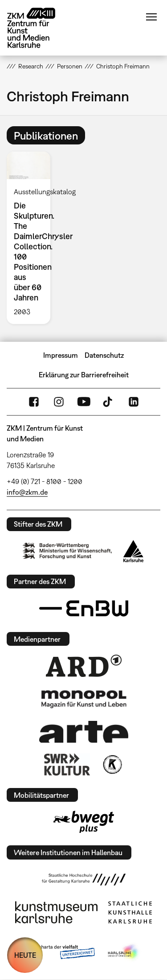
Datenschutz (104, 355)
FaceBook (34, 402)
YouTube (84, 402)
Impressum (61, 355)
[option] (32, 238)
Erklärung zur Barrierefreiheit (84, 375)
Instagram (59, 402)
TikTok (109, 402)
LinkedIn (134, 402)
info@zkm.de (27, 492)
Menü (151, 17)
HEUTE (25, 955)
